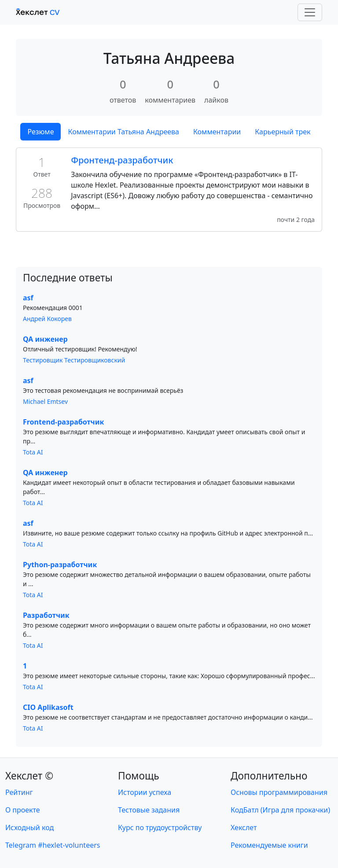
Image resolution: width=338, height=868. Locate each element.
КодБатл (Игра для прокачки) (280, 810)
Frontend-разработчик (63, 422)
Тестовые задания (149, 810)
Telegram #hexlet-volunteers (53, 845)
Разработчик (46, 615)
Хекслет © (29, 776)
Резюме (40, 132)
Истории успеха (145, 792)
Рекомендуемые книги (269, 845)
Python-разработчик (60, 565)
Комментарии (217, 132)
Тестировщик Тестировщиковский (74, 360)
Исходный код (29, 827)
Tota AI (33, 452)
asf (28, 298)
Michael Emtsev (45, 401)
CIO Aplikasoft (48, 707)
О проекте (23, 810)
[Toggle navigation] (310, 12)
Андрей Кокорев (47, 319)
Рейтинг (19, 792)
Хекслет (244, 827)
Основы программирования (279, 792)
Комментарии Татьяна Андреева (123, 132)
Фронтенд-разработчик (122, 160)
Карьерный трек (283, 132)
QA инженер (45, 339)
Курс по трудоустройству (160, 827)
